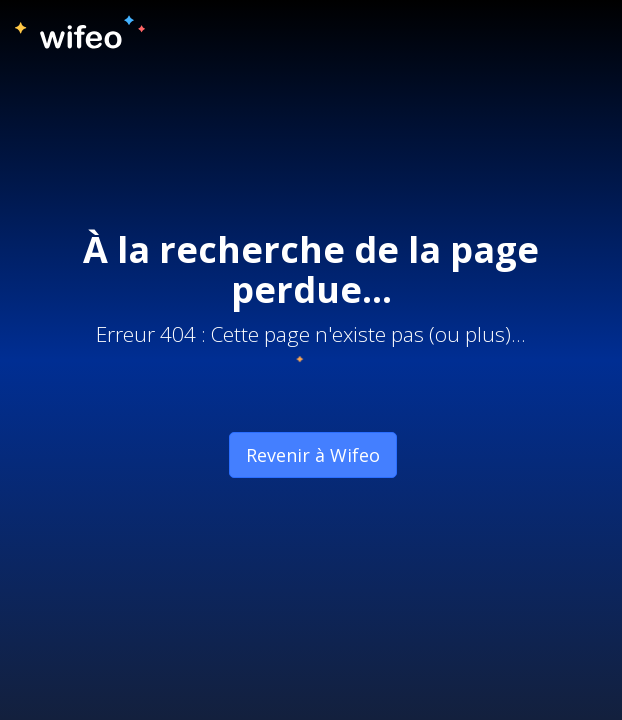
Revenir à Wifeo (313, 455)
